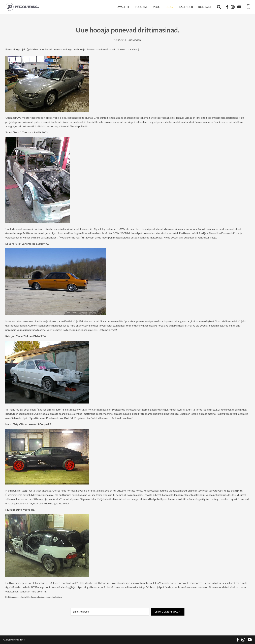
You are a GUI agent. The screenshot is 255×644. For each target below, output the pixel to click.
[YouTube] (239, 7)
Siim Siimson (134, 40)
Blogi (170, 7)
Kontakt (205, 7)
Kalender (186, 7)
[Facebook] (227, 7)
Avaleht (123, 7)
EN (248, 8)
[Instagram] (233, 7)
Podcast (141, 7)
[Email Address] (110, 612)
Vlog (157, 7)
